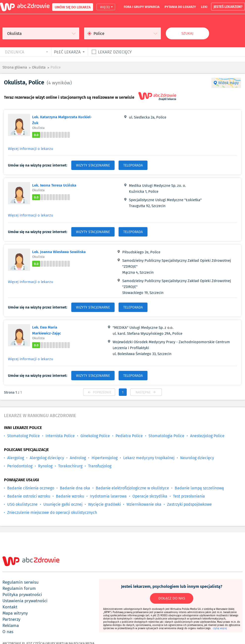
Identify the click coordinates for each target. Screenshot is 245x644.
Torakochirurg (70, 466)
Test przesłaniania (189, 496)
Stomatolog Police (24, 436)
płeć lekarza (67, 52)
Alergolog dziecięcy (47, 458)
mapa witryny (15, 613)
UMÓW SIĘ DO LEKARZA (73, 7)
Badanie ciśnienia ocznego (31, 488)
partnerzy (11, 619)
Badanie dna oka (75, 488)
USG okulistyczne (22, 504)
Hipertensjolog (105, 458)
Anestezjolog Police (207, 436)
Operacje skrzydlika (150, 496)
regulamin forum (19, 588)
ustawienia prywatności (25, 601)
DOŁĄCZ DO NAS (172, 598)
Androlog (78, 458)
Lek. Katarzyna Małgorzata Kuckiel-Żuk (62, 120)
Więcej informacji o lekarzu (31, 149)
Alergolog (16, 458)
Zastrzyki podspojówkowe (189, 504)
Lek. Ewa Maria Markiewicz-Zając (47, 330)
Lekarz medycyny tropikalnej (149, 458)
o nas (8, 632)
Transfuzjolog (100, 466)
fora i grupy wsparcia (142, 7)
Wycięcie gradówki (104, 504)
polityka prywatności (22, 595)
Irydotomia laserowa (108, 496)
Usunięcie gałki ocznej (63, 504)
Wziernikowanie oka (144, 504)
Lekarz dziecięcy (115, 52)
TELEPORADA (133, 165)
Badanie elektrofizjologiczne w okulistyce (132, 488)
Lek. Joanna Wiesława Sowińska (59, 252)
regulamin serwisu (21, 582)
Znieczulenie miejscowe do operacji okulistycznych (52, 513)
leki (204, 7)
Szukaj (187, 33)
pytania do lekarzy (180, 7)
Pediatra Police (129, 436)
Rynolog (45, 466)
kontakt (10, 607)
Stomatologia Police (166, 436)
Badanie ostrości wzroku (29, 496)
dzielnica (15, 52)
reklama (11, 625)
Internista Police (60, 436)
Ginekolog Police (95, 436)
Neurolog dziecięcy (197, 458)
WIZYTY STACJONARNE (93, 165)
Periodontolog (20, 466)
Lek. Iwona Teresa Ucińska (54, 185)
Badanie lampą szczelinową (199, 488)
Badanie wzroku (70, 496)
